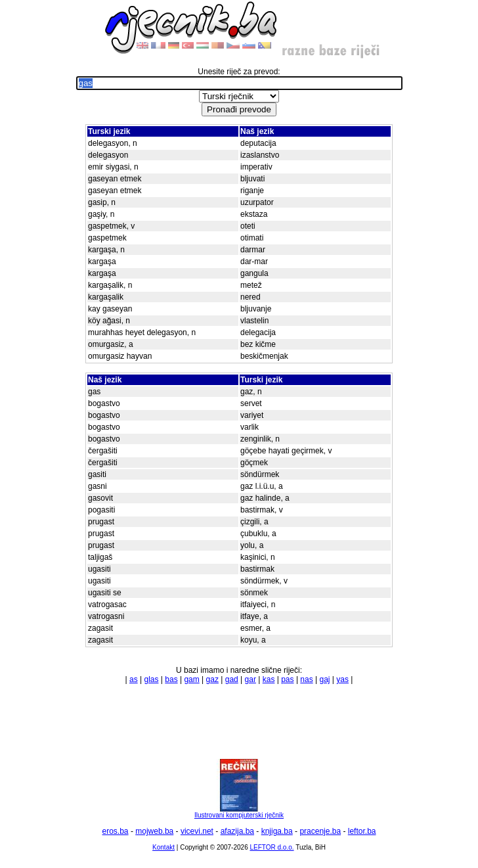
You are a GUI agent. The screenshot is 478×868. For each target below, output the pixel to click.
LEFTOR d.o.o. (272, 847)
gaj (325, 679)
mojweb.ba (154, 831)
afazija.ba (237, 831)
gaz (212, 679)
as (134, 679)
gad (232, 679)
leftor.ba (362, 831)
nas (306, 679)
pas (287, 679)
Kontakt (163, 847)
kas (269, 679)
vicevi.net (197, 831)
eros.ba (116, 831)
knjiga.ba (277, 831)
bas (171, 679)
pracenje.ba (320, 831)
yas (342, 679)
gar (250, 679)
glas (151, 679)
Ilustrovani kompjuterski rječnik (239, 812)
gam (191, 679)
